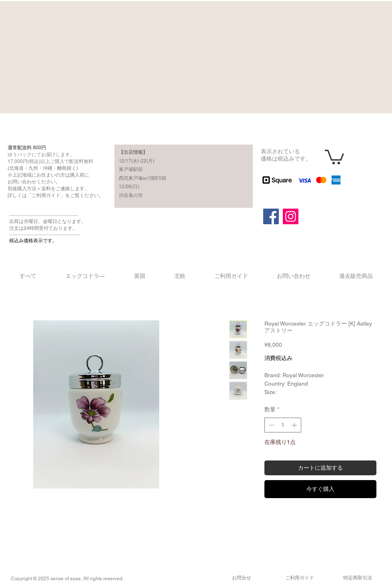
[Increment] (295, 425)
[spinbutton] (283, 425)
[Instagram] (291, 216)
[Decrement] (271, 425)
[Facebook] (271, 216)
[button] (334, 156)
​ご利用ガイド (300, 578)
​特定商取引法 (358, 578)
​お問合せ (242, 578)
